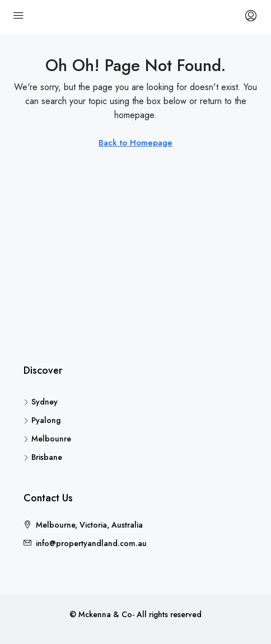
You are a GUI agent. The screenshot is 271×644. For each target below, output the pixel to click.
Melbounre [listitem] (47, 439)
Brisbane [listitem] (43, 457)
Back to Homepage (135, 143)
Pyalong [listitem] (42, 420)
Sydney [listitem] (41, 402)
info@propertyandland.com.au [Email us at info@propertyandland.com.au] (91, 543)
